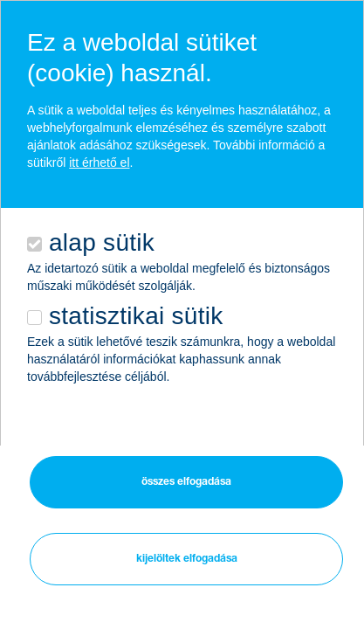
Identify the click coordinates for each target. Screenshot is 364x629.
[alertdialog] (182, 283)
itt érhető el (99, 162)
